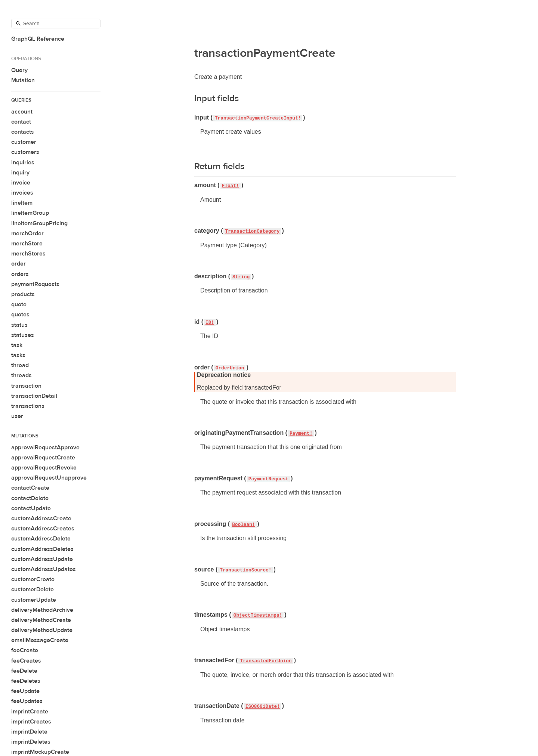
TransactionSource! (245, 570)
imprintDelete (29, 732)
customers (25, 152)
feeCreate (25, 650)
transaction (26, 386)
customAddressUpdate (42, 559)
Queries (21, 100)
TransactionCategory (252, 231)
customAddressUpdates (44, 569)
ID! (210, 323)
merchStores (28, 254)
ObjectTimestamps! (258, 615)
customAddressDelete (41, 539)
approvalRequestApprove (45, 447)
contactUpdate (31, 508)
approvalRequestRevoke (44, 468)
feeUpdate (25, 691)
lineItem (22, 203)
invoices (22, 193)
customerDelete (33, 589)
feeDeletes (26, 681)
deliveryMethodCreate (41, 620)
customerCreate (33, 579)
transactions (28, 406)
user (17, 416)
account (22, 112)
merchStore (27, 244)
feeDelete (24, 671)
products (23, 294)
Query (19, 70)
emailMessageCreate (40, 640)
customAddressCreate (41, 518)
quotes (20, 315)
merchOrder (27, 233)
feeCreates (26, 661)
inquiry (20, 173)
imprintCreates (31, 722)
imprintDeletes (31, 742)
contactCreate (30, 488)
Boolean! (243, 525)
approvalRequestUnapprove (49, 478)
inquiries (23, 162)
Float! (231, 186)
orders (20, 274)
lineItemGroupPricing (39, 223)
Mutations (25, 436)
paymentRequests (35, 284)
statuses (23, 335)
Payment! (301, 433)
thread (20, 365)
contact (21, 122)
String (241, 277)
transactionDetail (34, 396)
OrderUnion (230, 368)
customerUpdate (34, 600)
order (18, 264)
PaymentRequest (269, 479)
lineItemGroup (30, 213)
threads (21, 375)
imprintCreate (30, 712)
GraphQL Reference (38, 39)
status (19, 325)
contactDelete (30, 498)
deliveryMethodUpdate (42, 630)
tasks (18, 355)
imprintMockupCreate (40, 752)
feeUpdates (27, 701)
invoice (21, 183)
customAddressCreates (43, 529)
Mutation (23, 80)
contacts (23, 132)
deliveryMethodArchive (42, 610)
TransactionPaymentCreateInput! (258, 118)
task (17, 345)
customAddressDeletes (42, 549)
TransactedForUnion (266, 661)
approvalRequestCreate (43, 458)
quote (19, 304)
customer (24, 142)
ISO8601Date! (263, 707)
